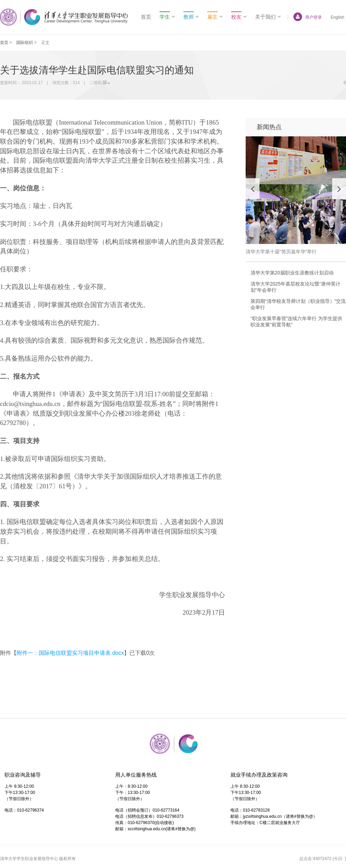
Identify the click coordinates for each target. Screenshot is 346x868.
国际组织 (25, 43)
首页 (146, 17)
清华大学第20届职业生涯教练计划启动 (292, 273)
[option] (296, 196)
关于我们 (268, 17)
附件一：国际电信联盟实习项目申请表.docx (70, 653)
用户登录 (305, 17)
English (338, 17)
